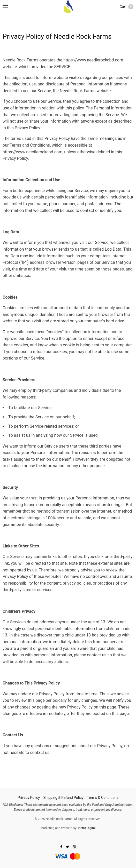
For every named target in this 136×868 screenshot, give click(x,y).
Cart (127, 7)
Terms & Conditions (103, 798)
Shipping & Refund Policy (63, 798)
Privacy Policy (29, 798)
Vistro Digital (87, 828)
